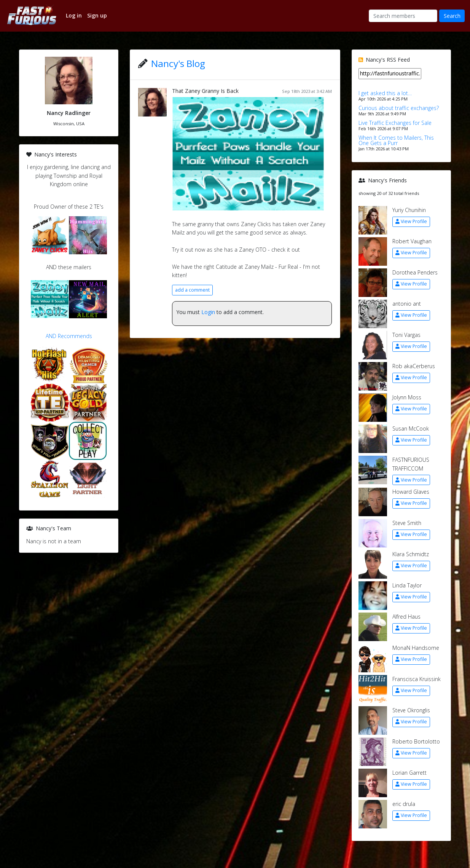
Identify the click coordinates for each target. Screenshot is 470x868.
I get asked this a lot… (385, 93)
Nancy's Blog (178, 63)
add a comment (192, 290)
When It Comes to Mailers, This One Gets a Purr (396, 140)
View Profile (411, 221)
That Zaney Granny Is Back (205, 91)
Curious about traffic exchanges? (399, 108)
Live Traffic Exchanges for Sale (395, 123)
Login (208, 312)
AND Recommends (69, 336)
